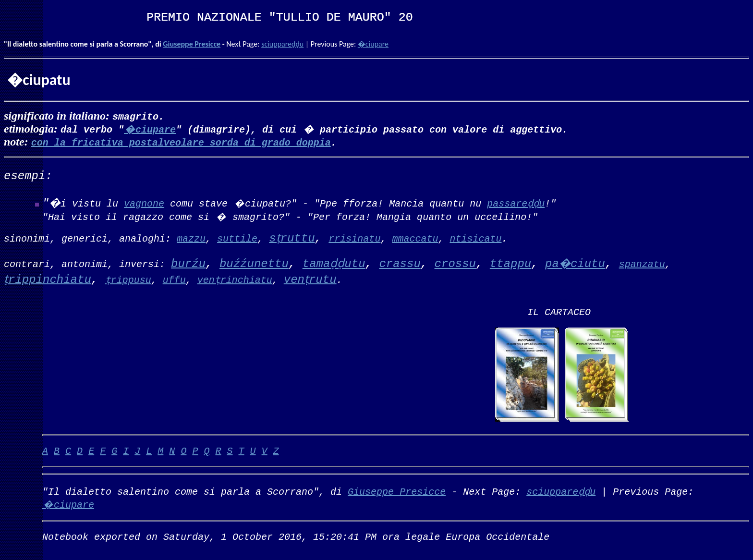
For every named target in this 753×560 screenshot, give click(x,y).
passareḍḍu (516, 203)
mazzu (191, 238)
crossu (455, 264)
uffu (174, 279)
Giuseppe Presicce (192, 44)
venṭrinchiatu (235, 279)
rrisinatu (354, 238)
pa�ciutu (575, 264)
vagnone (144, 203)
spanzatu (642, 263)
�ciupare (373, 44)
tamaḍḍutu (334, 264)
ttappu (510, 264)
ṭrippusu (128, 279)
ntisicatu (475, 238)
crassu (400, 264)
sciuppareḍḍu (282, 44)
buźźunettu (254, 264)
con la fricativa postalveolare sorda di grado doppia (181, 142)
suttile (237, 238)
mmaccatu (415, 238)
